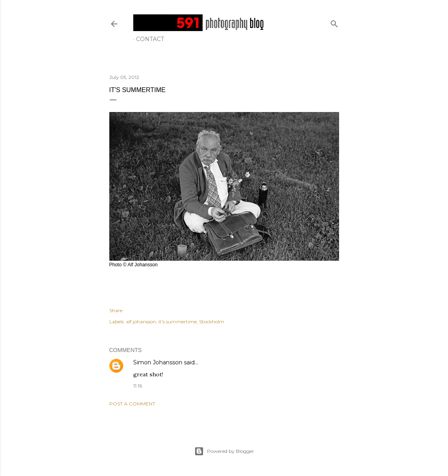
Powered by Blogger (224, 451)
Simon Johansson (158, 362)
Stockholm (212, 322)
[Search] (334, 22)
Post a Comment (132, 404)
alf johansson (141, 322)
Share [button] (116, 310)
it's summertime (178, 322)
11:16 (138, 386)
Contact (150, 39)
